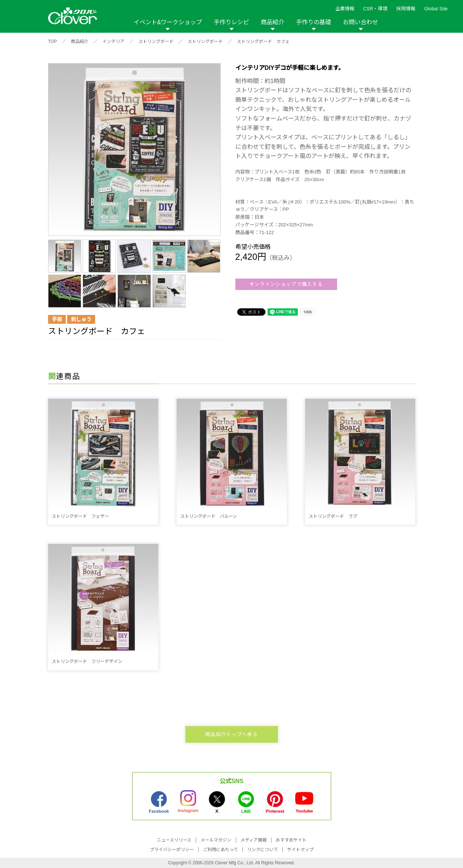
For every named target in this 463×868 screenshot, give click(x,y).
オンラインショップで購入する (286, 284)
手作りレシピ (231, 22)
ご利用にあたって (220, 850)
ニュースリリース (174, 840)
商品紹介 (272, 22)
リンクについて (263, 850)
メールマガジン (216, 840)
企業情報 (345, 9)
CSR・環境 (375, 9)
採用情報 (406, 9)
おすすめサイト (291, 840)
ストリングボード (156, 42)
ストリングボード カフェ (263, 42)
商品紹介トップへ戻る (231, 734)
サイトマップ (300, 850)
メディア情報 (254, 840)
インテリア (113, 42)
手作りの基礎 (314, 22)
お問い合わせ (361, 22)
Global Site (436, 9)
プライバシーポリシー (172, 850)
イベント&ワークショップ (168, 22)
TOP (53, 42)
